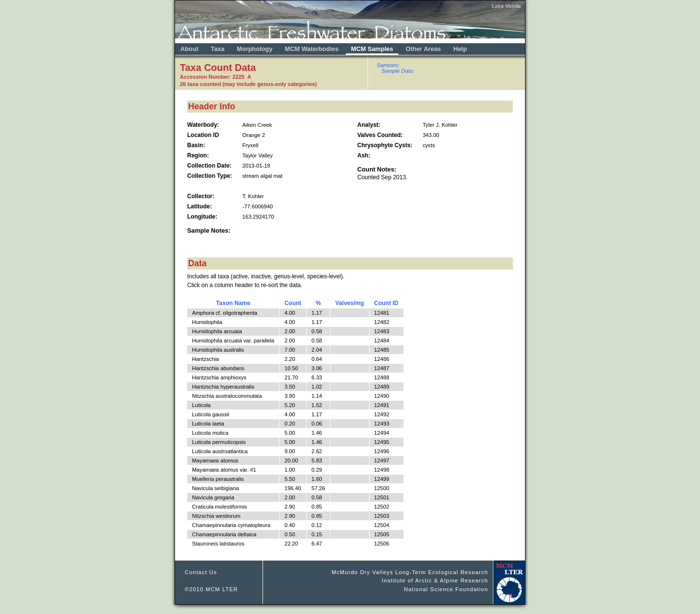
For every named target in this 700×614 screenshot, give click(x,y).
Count (293, 303)
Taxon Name (233, 303)
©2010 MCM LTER (211, 589)
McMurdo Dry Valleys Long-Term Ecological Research (410, 572)
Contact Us (201, 572)
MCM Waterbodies (313, 49)
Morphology (254, 49)
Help (460, 49)
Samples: (388, 65)
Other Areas (424, 49)
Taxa (218, 49)
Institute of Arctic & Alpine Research (435, 580)
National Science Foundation (446, 589)
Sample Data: (398, 71)
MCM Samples (372, 49)
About (189, 49)
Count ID (386, 303)
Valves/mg (350, 303)
